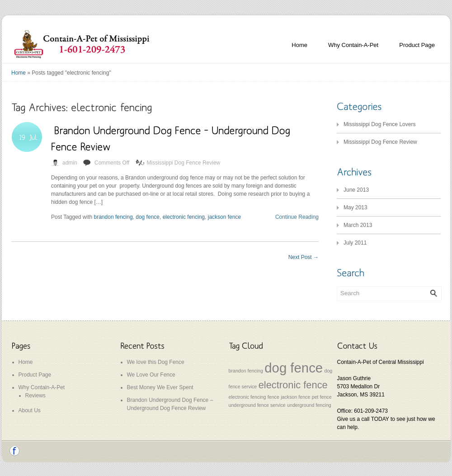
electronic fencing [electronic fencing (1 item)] (247, 397)
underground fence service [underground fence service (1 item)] (257, 405)
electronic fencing (184, 217)
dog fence (148, 217)
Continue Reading (297, 217)
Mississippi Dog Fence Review (184, 163)
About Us (30, 410)
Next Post (304, 257)
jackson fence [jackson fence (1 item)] (295, 397)
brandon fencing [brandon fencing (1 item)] (246, 371)
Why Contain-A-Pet (353, 45)
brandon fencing (113, 217)
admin (70, 163)
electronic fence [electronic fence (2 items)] (293, 385)
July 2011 (355, 243)
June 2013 (356, 190)
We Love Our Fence (151, 375)
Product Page (417, 45)
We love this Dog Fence (156, 362)
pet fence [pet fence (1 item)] (322, 397)
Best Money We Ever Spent (160, 387)
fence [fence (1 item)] (273, 397)
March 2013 (358, 225)
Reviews (35, 396)
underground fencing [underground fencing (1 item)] (309, 405)
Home (299, 45)
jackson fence (224, 217)
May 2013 (355, 207)
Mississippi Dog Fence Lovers (379, 124)
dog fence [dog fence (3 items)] (294, 368)
